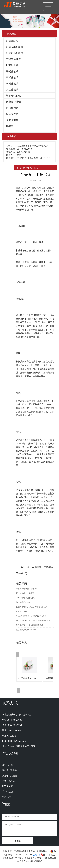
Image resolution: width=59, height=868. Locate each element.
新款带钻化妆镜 (15, 53)
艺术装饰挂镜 (13, 59)
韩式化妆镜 (12, 77)
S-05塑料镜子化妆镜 (26, 678)
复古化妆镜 (12, 90)
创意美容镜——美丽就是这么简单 (30, 625)
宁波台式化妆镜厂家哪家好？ (40, 567)
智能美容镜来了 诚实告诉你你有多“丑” (31, 607)
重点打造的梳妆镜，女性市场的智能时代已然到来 (35, 621)
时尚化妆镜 (12, 84)
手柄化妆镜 (12, 71)
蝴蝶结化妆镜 (13, 96)
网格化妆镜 (12, 108)
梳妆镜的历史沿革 (23, 602)
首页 (19, 168)
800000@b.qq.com (17, 741)
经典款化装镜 (13, 102)
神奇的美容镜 (21, 611)
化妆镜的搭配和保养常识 (26, 630)
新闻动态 (27, 168)
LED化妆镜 (12, 65)
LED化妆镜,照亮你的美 (25, 598)
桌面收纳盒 (12, 120)
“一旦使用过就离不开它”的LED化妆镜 (31, 616)
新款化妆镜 (12, 41)
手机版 (52, 855)
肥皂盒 (10, 126)
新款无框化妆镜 (15, 47)
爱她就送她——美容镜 (25, 593)
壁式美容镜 (12, 114)
